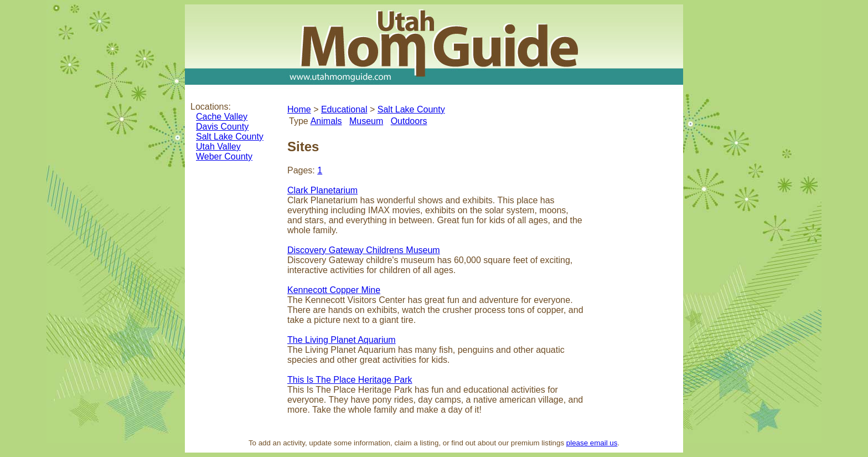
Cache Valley (222, 117)
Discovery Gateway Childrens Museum (364, 250)
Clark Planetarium (322, 190)
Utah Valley (218, 147)
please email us (592, 443)
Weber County (224, 156)
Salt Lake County (230, 137)
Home (299, 109)
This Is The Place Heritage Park (350, 380)
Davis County (222, 127)
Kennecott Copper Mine (334, 290)
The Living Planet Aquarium (342, 340)
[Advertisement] (636, 263)
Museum (366, 121)
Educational (344, 109)
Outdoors (409, 121)
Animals (326, 121)
